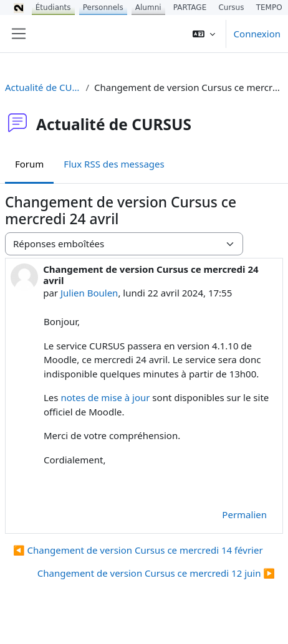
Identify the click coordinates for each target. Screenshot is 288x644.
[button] (204, 34)
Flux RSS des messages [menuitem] (114, 164)
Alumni (148, 7)
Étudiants (53, 7)
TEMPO (269, 7)
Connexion (257, 34)
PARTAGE (190, 7)
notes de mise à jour (105, 397)
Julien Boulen (89, 293)
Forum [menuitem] (29, 164)
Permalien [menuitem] (244, 514)
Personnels (103, 7)
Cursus (231, 7)
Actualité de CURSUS (43, 87)
